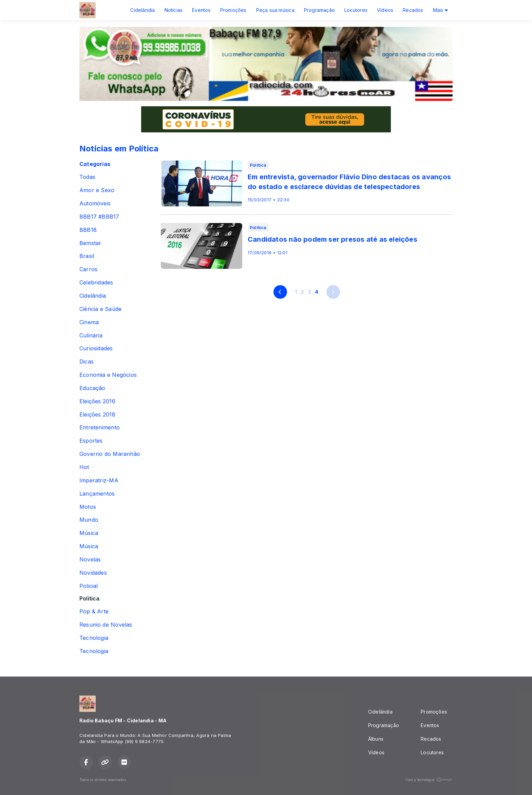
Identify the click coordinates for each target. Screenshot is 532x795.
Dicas (87, 362)
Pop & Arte (94, 612)
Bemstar (90, 243)
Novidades (93, 573)
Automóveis (95, 204)
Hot (84, 467)
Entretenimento (100, 428)
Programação (319, 10)
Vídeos (385, 10)
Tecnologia (94, 638)
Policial (89, 586)
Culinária (91, 336)
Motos (88, 507)
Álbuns (376, 739)
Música (89, 533)
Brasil (87, 256)
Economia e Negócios (108, 375)
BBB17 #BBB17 (99, 217)
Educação (92, 388)
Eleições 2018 (97, 415)
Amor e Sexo (97, 190)
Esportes (91, 441)
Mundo (89, 520)
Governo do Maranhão (110, 454)
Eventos (201, 10)
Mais (440, 10)
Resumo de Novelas (106, 625)
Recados (413, 10)
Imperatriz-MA (99, 480)
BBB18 (88, 230)
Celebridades (96, 283)
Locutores (356, 10)
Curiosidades (96, 348)
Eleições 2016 (97, 401)
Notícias (174, 10)
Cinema (89, 322)
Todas (87, 177)
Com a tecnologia (429, 780)
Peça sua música (275, 10)
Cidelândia (142, 10)
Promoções (233, 10)
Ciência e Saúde (100, 309)
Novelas (90, 560)
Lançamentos (97, 494)
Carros (88, 269)
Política (90, 599)
